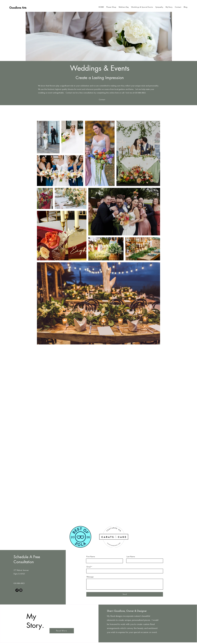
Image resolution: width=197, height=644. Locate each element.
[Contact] (102, 100)
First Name (91, 557)
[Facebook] (17, 590)
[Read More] (62, 631)
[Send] (125, 594)
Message (90, 577)
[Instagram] (21, 590)
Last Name (131, 557)
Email (89, 567)
